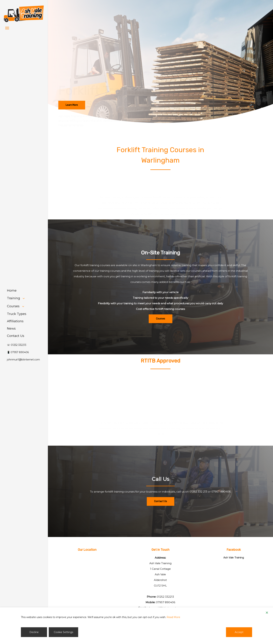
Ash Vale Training (234, 558)
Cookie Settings (63, 632)
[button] (7, 28)
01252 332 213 (198, 499)
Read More (173, 617)
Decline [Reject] (34, 632)
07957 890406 (221, 499)
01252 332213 (165, 597)
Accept (239, 632)
